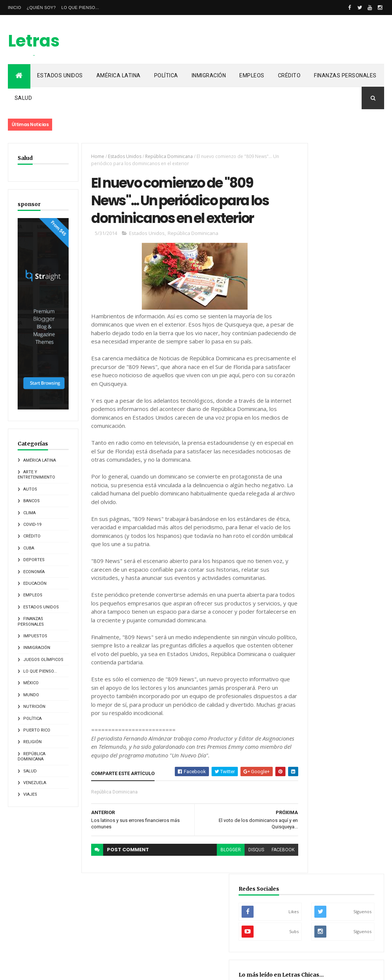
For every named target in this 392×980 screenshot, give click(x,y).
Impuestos (35, 617)
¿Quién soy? (41, 8)
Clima (29, 494)
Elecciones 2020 (315, 461)
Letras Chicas (37, 52)
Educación (35, 564)
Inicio (14, 8)
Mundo (31, 676)
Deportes (34, 541)
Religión (32, 723)
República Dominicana (32, 737)
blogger (209, 885)
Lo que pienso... (80, 8)
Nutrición (34, 688)
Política (166, 75)
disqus (234, 885)
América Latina (119, 75)
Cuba (29, 529)
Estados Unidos (60, 75)
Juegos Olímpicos (43, 641)
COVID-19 (32, 505)
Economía (34, 553)
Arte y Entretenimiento (36, 455)
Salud (23, 98)
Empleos (252, 75)
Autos (30, 470)
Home (91, 156)
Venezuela (35, 764)
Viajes (30, 776)
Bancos (32, 482)
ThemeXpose (46, 969)
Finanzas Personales (345, 75)
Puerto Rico (37, 711)
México (31, 664)
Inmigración (209, 75)
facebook (261, 885)
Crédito (289, 75)
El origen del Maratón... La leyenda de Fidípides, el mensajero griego (335, 359)
